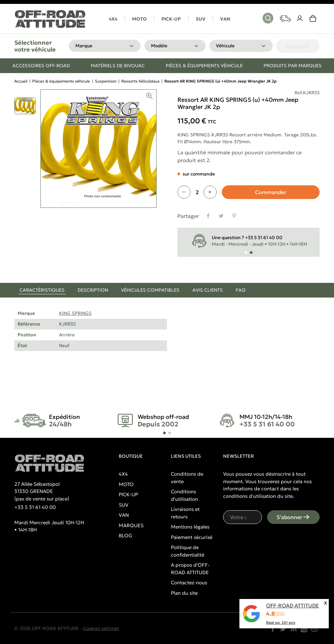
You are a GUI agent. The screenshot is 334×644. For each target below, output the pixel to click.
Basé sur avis (281, 622)
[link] (313, 19)
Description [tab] (93, 290)
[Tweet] (221, 216)
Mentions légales (190, 527)
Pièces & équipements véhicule (61, 81)
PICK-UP (171, 19)
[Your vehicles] (285, 19)
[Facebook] (273, 628)
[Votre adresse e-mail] (243, 517)
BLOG (125, 536)
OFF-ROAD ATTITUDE (293, 606)
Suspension (106, 81)
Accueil (21, 81)
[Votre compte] (300, 19)
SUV (201, 19)
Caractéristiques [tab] (42, 290)
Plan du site (184, 593)
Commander (271, 192)
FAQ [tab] (241, 290)
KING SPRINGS (75, 313)
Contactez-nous (189, 583)
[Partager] (208, 216)
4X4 (113, 19)
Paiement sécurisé (192, 537)
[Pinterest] (234, 216)
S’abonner (293, 517)
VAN (225, 19)
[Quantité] (197, 192)
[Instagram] (314, 628)
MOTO (139, 19)
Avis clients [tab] (208, 290)
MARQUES (131, 525)
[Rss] (294, 628)
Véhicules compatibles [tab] (150, 290)
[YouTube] (304, 628)
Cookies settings (101, 628)
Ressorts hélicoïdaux (140, 81)
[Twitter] (283, 628)
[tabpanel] (167, 337)
